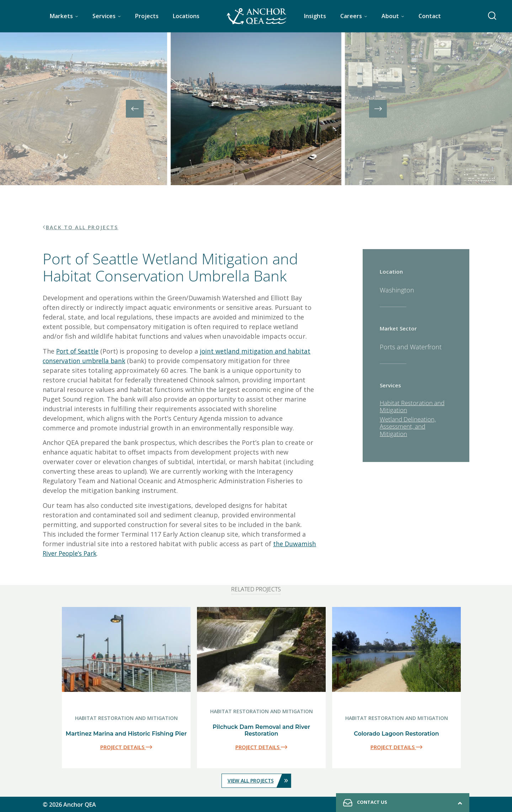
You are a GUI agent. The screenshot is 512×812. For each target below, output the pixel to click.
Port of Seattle (79, 351)
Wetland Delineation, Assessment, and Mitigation (408, 426)
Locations (186, 16)
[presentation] (135, 109)
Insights (315, 16)
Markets (61, 16)
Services (104, 16)
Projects (147, 16)
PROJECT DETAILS (126, 747)
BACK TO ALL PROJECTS (82, 227)
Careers (351, 16)
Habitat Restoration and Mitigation (412, 406)
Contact (430, 16)
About (390, 16)
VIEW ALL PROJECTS (259, 780)
